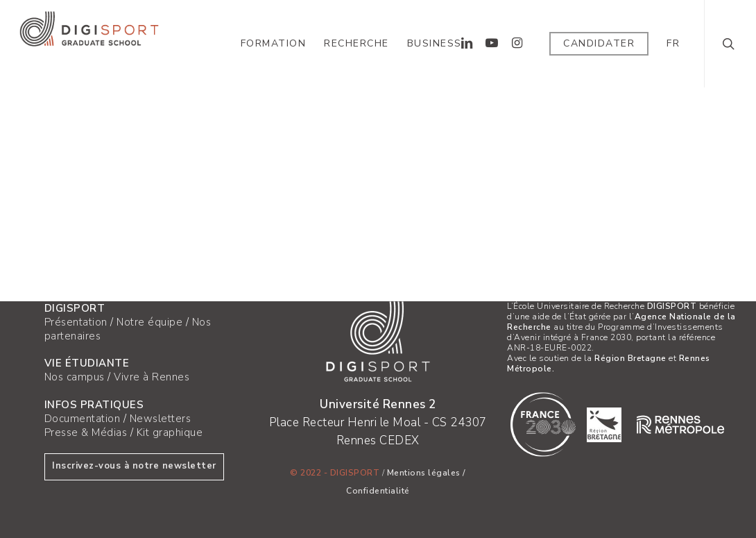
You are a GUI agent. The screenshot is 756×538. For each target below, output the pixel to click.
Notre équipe (149, 322)
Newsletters (161, 419)
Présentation (76, 322)
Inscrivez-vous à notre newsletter (134, 466)
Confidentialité (378, 491)
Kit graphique (170, 432)
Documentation (83, 419)
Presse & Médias (86, 432)
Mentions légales (424, 473)
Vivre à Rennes (152, 377)
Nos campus (75, 377)
